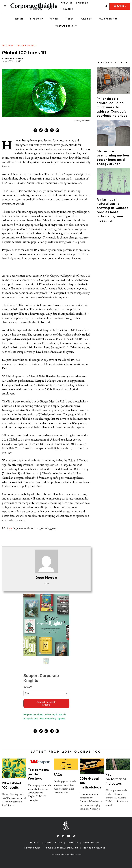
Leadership (37, 19)
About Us (67, 3)
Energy (70, 19)
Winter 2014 (29, 46)
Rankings (82, 3)
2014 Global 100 (11, 46)
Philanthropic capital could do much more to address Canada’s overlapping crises (112, 107)
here (11, 528)
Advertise (73, 843)
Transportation (108, 19)
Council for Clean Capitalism (62, 848)
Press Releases (91, 843)
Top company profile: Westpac (39, 774)
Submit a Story (54, 843)
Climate (19, 19)
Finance (54, 19)
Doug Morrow (14, 59)
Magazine (67, 9)
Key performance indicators (116, 779)
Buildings (86, 19)
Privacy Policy (32, 848)
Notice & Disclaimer (94, 848)
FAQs (58, 775)
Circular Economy (66, 26)
